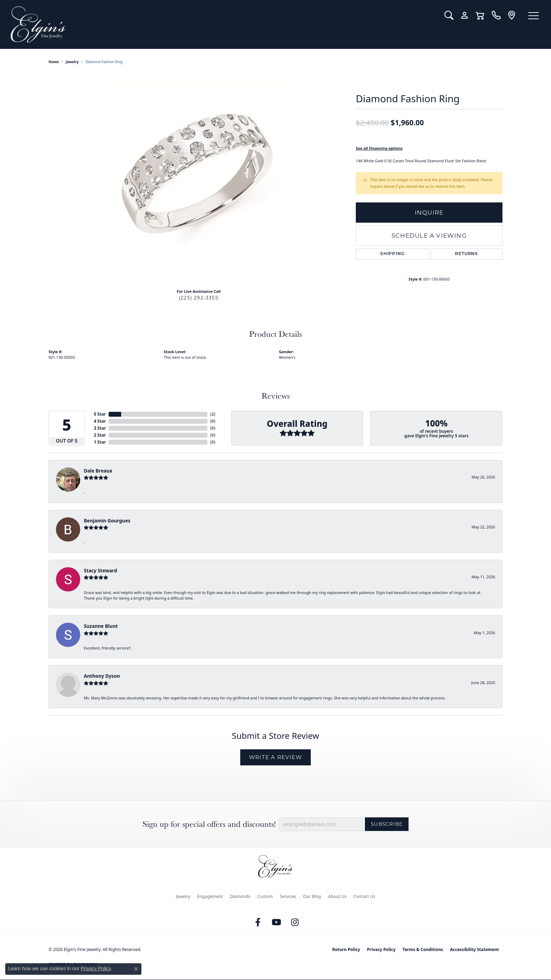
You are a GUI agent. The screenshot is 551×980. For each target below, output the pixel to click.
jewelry (72, 62)
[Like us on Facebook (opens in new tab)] (258, 922)
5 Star (100, 414)
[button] (449, 15)
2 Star (100, 435)
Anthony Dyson (102, 676)
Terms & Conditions (423, 949)
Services (288, 896)
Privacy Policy (381, 949)
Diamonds (240, 896)
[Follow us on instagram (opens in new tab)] (295, 922)
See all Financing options (379, 148)
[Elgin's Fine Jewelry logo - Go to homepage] (222, 24)
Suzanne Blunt (101, 626)
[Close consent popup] (136, 969)
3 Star (100, 428)
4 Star (100, 421)
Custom (265, 896)
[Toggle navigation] (534, 16)
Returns (466, 254)
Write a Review (275, 757)
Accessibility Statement (475, 949)
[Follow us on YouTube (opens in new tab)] (277, 922)
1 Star (100, 442)
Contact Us (364, 896)
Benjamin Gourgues (107, 521)
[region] (199, 178)
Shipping (392, 254)
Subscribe (387, 824)
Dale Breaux (98, 471)
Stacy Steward (100, 570)
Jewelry (183, 896)
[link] (496, 15)
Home (54, 62)
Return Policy (346, 949)
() (213, 414)
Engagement (210, 896)
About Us (337, 896)
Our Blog (312, 896)
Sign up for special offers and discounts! (209, 824)
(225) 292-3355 (199, 298)
